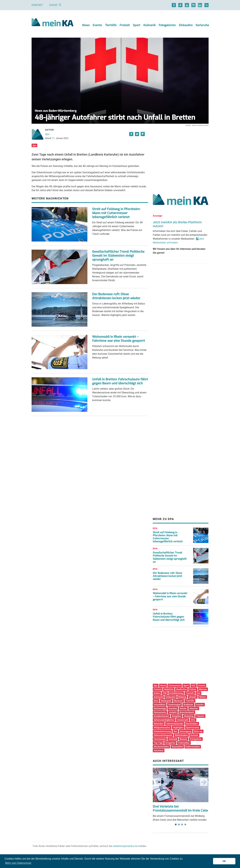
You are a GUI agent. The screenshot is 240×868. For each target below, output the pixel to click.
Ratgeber (177, 716)
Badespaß (166, 701)
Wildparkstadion (162, 728)
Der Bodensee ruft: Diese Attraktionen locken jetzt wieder (116, 296)
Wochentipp (160, 708)
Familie (200, 705)
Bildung (182, 697)
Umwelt (193, 697)
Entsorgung (186, 731)
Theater (200, 716)
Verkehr (173, 712)
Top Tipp (158, 743)
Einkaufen (186, 25)
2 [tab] (179, 824)
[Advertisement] (181, 157)
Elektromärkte (193, 747)
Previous (157, 782)
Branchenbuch (187, 712)
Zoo (198, 693)
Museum (178, 701)
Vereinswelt (160, 739)
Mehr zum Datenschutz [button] (18, 863)
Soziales (173, 708)
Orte (193, 720)
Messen (203, 689)
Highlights (178, 728)
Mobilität (169, 689)
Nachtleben (192, 724)
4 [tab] (185, 824)
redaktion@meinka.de (125, 846)
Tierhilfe (111, 25)
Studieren (188, 705)
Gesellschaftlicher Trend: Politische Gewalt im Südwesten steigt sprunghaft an (118, 256)
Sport (137, 25)
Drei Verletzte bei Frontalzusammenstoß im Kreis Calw (180, 809)
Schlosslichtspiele (163, 735)
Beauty (183, 739)
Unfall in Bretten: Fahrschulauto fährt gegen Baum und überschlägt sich (120, 381)
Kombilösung (176, 693)
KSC (194, 685)
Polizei (193, 689)
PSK (165, 693)
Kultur (157, 693)
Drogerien (170, 743)
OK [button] (224, 861)
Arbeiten (194, 708)
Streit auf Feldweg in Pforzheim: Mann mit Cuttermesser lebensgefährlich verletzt (116, 213)
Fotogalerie (196, 739)
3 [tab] (182, 824)
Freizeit (125, 25)
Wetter (203, 697)
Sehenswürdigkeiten (164, 720)
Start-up (198, 731)
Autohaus (159, 751)
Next (204, 782)
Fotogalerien (167, 25)
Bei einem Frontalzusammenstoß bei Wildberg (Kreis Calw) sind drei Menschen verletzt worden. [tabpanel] (181, 795)
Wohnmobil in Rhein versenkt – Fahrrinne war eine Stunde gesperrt (119, 339)
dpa (47, 134)
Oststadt (173, 739)
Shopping (189, 716)
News (86, 25)
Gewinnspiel (175, 705)
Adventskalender (175, 724)
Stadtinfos (181, 689)
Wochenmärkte (161, 747)
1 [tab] (176, 824)
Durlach (194, 735)
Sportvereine (193, 728)
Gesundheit (160, 705)
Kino (156, 701)
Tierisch (190, 693)
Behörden (159, 724)
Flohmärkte (184, 743)
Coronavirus (175, 685)
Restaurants (160, 712)
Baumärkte (177, 747)
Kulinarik (150, 25)
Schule (183, 708)
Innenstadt (183, 720)
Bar (175, 731)
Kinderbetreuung (162, 731)
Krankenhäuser (161, 716)
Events (97, 25)
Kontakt (37, 5)
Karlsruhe (202, 25)
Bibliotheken (181, 735)
